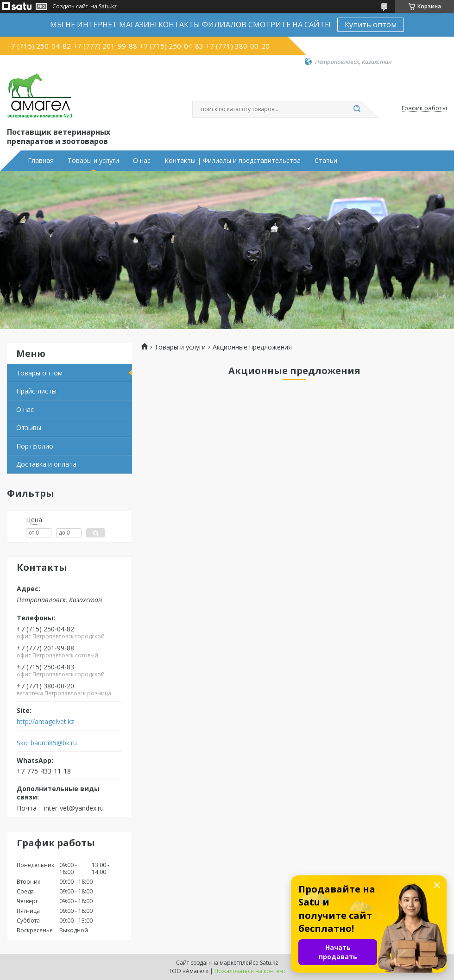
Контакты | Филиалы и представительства (233, 161)
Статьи (326, 161)
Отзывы (29, 428)
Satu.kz (269, 963)
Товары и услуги (93, 161)
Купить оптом (371, 25)
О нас (142, 161)
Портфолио (35, 446)
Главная (41, 161)
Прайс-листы (36, 391)
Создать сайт (70, 6)
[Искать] (357, 109)
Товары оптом (39, 373)
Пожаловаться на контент (250, 971)
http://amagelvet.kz (45, 722)
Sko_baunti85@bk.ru (47, 743)
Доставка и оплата (46, 464)
